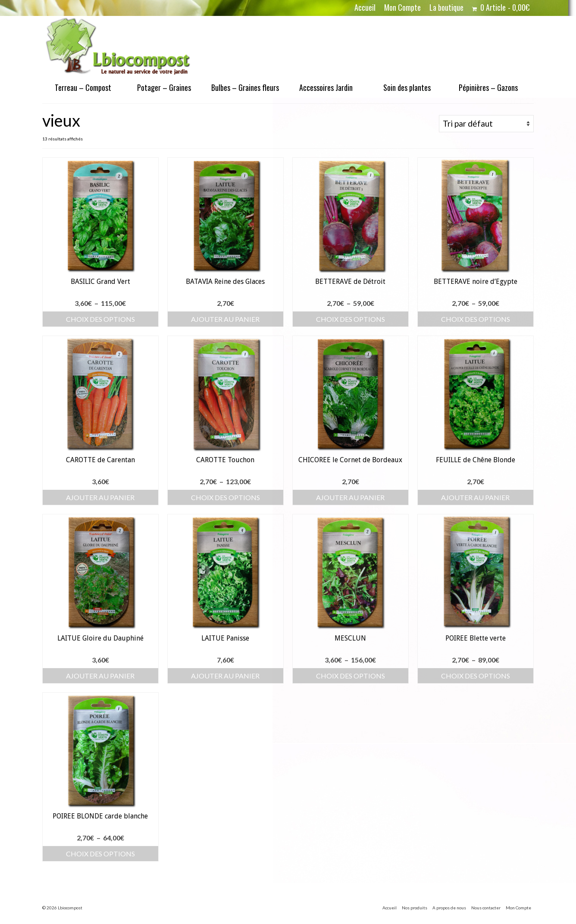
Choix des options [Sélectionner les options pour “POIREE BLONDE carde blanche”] (100, 854)
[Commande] (486, 124)
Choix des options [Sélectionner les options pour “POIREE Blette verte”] (476, 676)
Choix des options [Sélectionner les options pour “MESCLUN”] (351, 676)
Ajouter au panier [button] (225, 319)
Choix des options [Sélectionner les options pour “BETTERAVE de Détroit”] (351, 319)
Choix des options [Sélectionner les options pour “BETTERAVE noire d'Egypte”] (476, 319)
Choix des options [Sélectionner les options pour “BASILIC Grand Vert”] (100, 319)
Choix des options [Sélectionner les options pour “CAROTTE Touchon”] (225, 497)
